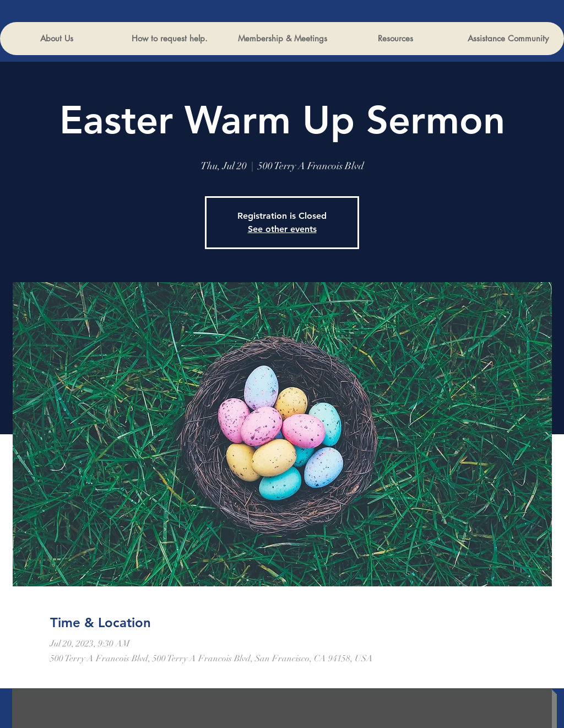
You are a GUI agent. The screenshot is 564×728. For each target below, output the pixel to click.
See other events (282, 229)
